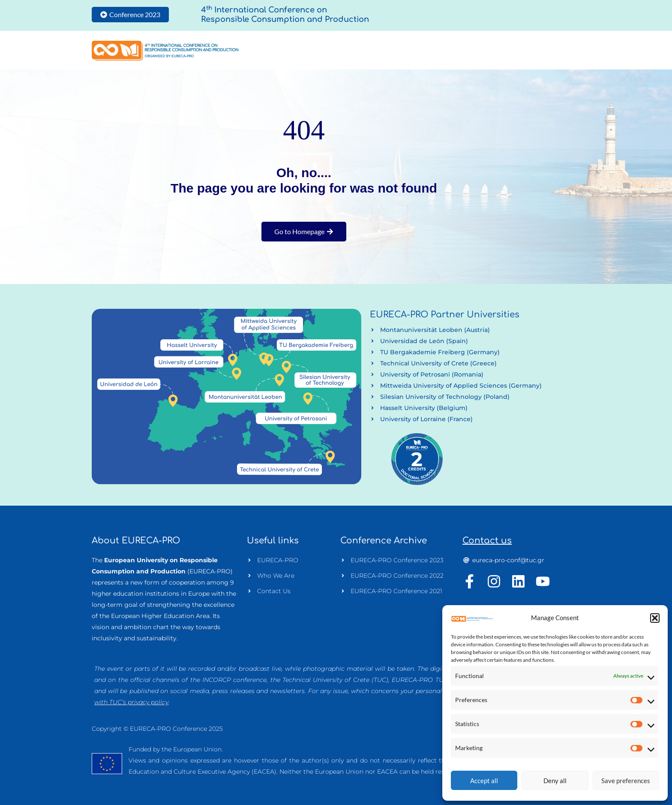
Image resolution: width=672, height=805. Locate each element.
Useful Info (546, 51)
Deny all (555, 781)
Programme (490, 51)
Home (334, 51)
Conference (376, 51)
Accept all (484, 781)
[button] (655, 618)
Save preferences (626, 781)
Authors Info (432, 51)
